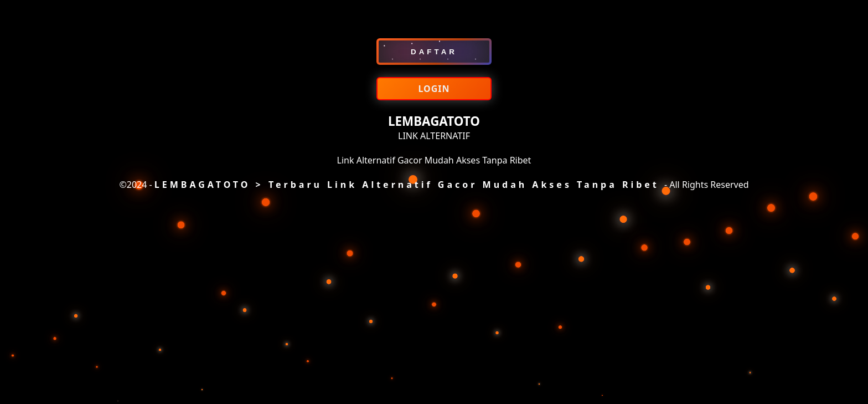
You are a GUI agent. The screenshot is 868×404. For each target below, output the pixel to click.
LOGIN (434, 89)
